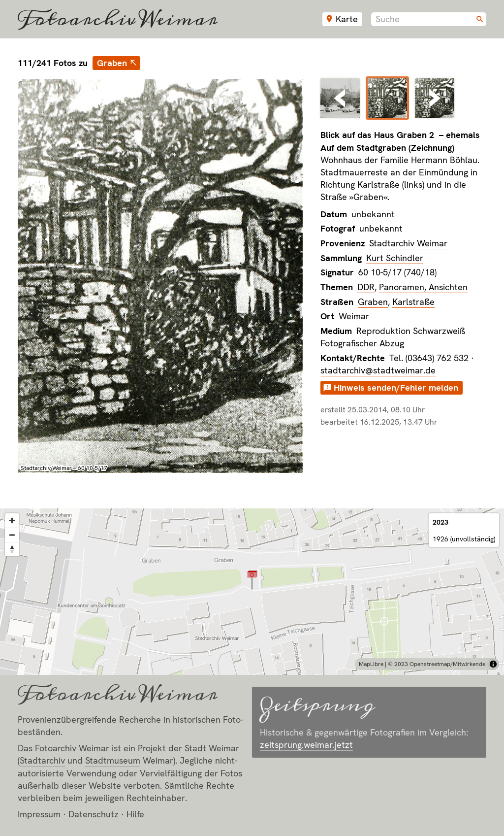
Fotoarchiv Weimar (118, 19)
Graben (112, 63)
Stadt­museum (113, 760)
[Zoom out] (12, 535)
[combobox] (429, 19)
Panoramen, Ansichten (423, 287)
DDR (366, 287)
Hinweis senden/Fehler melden (396, 387)
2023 (441, 522)
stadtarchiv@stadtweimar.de (378, 370)
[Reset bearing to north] (12, 549)
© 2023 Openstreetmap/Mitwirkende (437, 664)
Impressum (39, 814)
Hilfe (135, 814)
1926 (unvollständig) (464, 539)
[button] (252, 580)
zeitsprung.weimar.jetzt (306, 745)
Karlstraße (413, 302)
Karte (347, 19)
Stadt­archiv (42, 760)
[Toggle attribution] (493, 664)
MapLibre (371, 664)
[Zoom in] (12, 520)
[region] (252, 592)
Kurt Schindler (395, 258)
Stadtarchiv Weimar (408, 243)
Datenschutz (94, 814)
